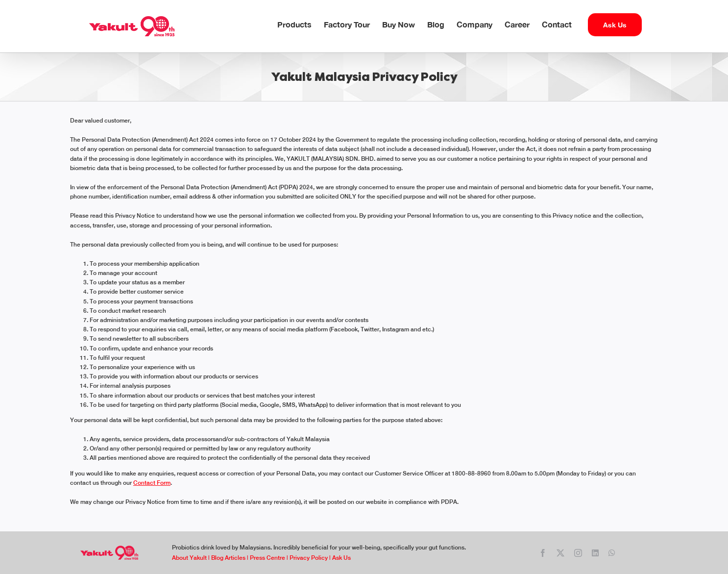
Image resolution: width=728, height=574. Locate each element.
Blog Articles (228, 558)
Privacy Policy (309, 558)
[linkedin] (595, 553)
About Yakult (189, 558)
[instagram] (578, 553)
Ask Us (341, 558)
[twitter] (560, 553)
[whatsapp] (612, 553)
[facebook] (543, 553)
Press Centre (267, 558)
